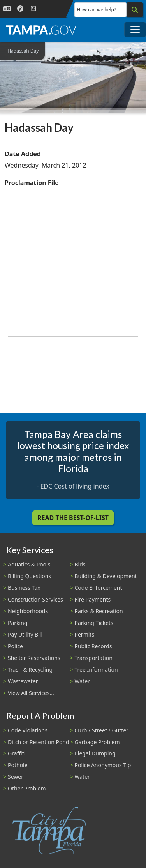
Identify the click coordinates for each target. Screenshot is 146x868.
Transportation (94, 658)
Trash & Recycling (30, 670)
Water (82, 681)
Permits (85, 634)
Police (15, 646)
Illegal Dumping (95, 753)
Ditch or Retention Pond (39, 742)
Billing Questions (29, 576)
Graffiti (17, 753)
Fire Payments (93, 599)
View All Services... (31, 693)
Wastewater (23, 681)
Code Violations (28, 730)
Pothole (18, 765)
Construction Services (35, 599)
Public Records (93, 646)
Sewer (16, 777)
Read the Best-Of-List (73, 518)
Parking (18, 623)
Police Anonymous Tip (103, 765)
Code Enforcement (99, 588)
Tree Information (96, 670)
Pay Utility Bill (25, 634)
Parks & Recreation (99, 611)
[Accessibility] (20, 9)
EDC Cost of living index (75, 486)
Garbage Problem (97, 742)
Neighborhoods (28, 611)
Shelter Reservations (34, 658)
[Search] (135, 10)
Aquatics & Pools (29, 564)
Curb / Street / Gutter (102, 730)
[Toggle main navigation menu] (135, 30)
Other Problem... (29, 788)
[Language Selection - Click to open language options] (7, 9)
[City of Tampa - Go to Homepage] (41, 30)
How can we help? (97, 10)
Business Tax (24, 588)
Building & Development (106, 576)
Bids (80, 564)
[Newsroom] (33, 9)
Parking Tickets (94, 623)
